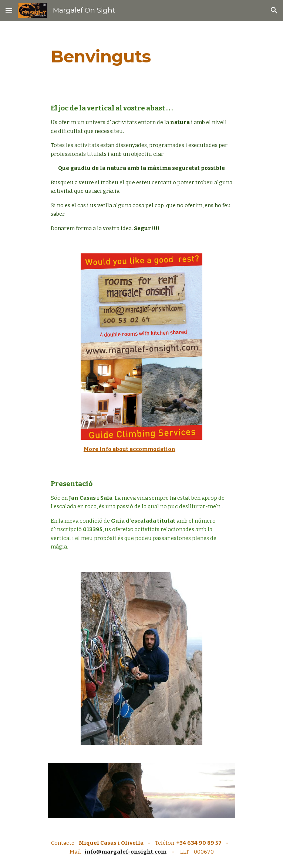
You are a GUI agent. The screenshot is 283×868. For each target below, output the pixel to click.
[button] (9, 10)
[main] (141, 57)
